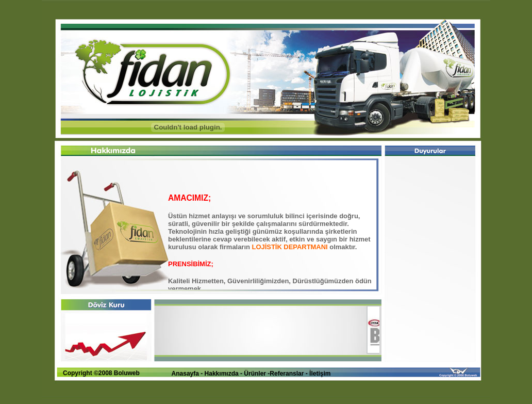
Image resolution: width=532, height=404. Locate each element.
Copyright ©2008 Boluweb (101, 373)
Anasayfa (185, 374)
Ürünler (255, 374)
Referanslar (287, 374)
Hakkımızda (222, 374)
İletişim (320, 374)
